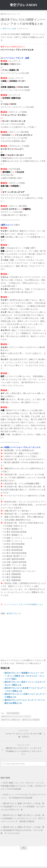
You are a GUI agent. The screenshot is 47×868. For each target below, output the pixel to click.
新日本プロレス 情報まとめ (11, 720)
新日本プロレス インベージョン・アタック (16, 716)
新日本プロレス (13, 613)
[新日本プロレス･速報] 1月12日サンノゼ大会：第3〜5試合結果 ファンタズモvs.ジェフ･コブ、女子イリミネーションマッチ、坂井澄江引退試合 (23, 818)
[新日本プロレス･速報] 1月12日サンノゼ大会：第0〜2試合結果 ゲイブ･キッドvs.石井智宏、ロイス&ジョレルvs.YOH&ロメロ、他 (23, 807)
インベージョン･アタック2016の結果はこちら (24, 604)
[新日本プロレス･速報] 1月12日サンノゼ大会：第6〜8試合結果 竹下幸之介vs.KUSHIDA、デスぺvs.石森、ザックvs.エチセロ (22, 830)
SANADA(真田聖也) (13, 713)
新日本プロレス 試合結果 (31, 720)
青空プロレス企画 (9, 29)
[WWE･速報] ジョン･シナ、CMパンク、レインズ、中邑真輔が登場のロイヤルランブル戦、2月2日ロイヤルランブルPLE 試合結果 (23, 786)
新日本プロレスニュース (10, 14)
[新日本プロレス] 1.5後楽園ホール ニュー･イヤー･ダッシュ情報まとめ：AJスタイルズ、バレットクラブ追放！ (25, 676)
